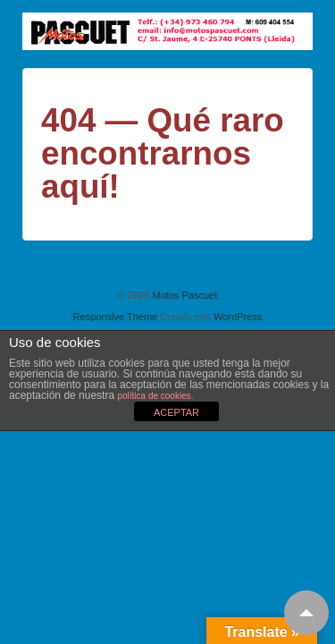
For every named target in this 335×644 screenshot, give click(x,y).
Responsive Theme (116, 317)
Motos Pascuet (183, 295)
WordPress (238, 317)
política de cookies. (155, 396)
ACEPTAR (176, 412)
